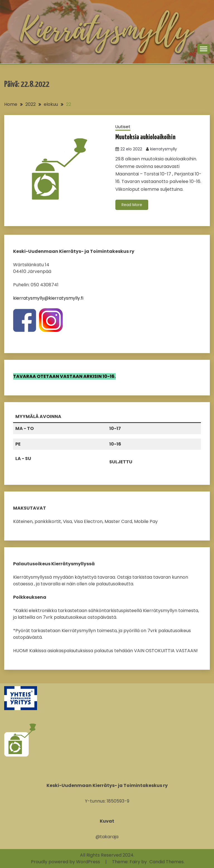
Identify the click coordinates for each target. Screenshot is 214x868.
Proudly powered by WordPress (66, 862)
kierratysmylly (164, 149)
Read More (132, 205)
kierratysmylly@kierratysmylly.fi (48, 298)
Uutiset (123, 127)
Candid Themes (166, 862)
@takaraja (107, 837)
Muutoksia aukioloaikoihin (145, 137)
